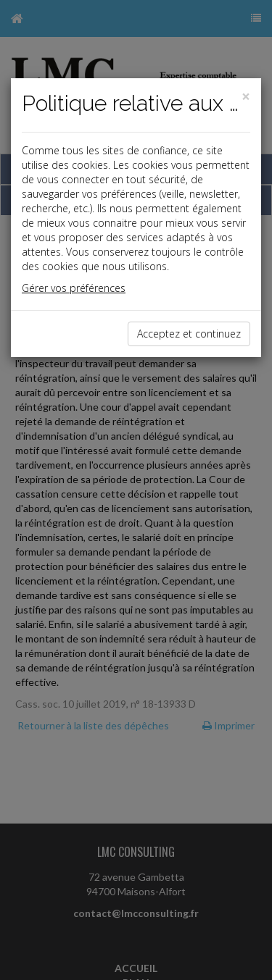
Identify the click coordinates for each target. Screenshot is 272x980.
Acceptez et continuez (189, 334)
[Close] (246, 97)
